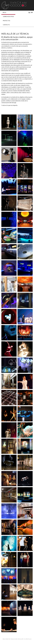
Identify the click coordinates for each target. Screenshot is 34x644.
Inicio (4, 12)
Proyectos (7, 21)
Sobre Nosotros (8, 17)
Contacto (6, 25)
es (29, 12)
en (32, 12)
